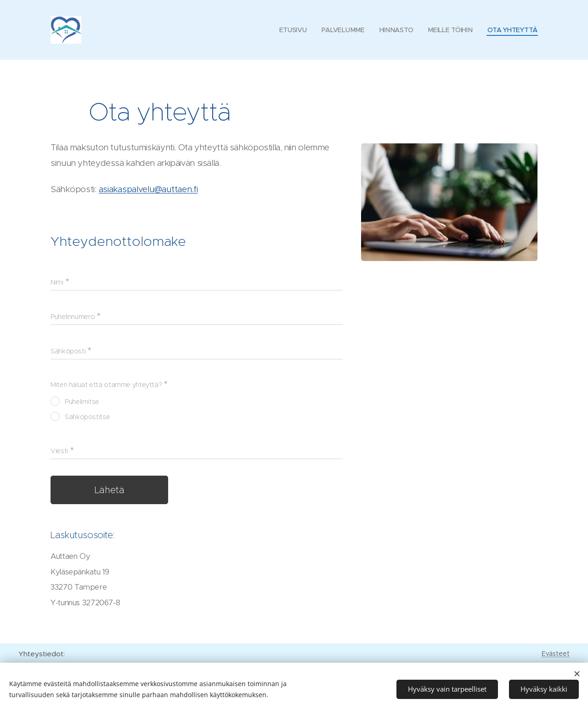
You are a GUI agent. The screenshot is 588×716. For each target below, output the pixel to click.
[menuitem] (295, 30)
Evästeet (556, 653)
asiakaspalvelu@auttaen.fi (148, 189)
